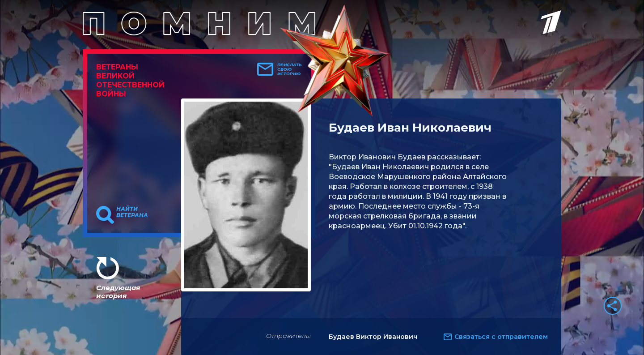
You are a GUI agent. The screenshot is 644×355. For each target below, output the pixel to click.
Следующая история (118, 292)
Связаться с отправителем (501, 337)
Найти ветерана (132, 212)
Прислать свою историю (290, 69)
